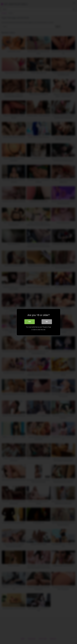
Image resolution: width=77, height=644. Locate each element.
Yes (30, 322)
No (47, 322)
